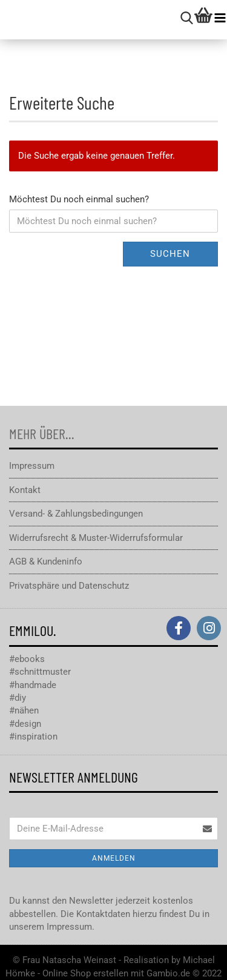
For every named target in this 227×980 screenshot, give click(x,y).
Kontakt (25, 490)
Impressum (32, 466)
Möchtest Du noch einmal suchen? (79, 199)
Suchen (170, 254)
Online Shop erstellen (85, 973)
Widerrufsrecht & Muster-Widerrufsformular (96, 538)
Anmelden (114, 858)
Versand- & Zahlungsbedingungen (76, 514)
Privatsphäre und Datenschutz (69, 586)
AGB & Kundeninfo (46, 561)
